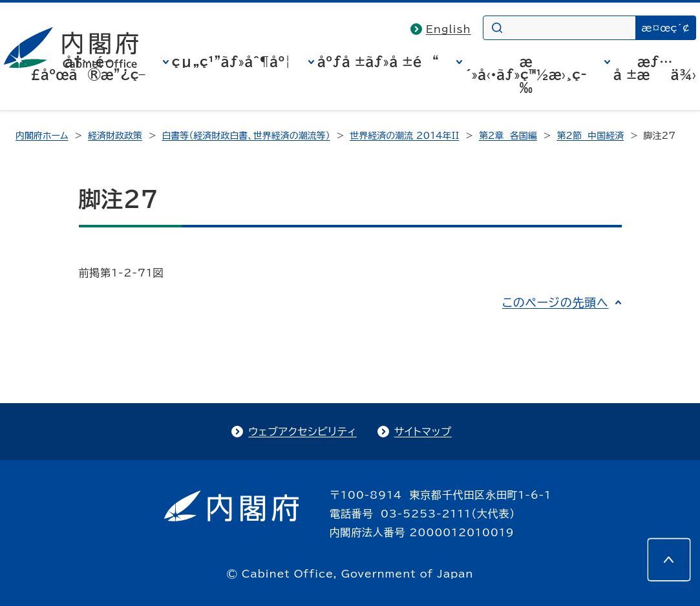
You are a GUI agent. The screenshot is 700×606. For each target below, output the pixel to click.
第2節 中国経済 (590, 136)
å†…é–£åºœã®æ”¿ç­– (88, 68)
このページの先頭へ (556, 302)
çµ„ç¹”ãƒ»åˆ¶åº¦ (231, 61)
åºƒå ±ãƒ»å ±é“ (378, 61)
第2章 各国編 (508, 136)
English (449, 29)
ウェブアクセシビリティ (302, 432)
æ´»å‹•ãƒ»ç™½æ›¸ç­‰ (526, 74)
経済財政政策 (115, 136)
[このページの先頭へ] (669, 559)
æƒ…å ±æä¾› (655, 68)
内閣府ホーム (42, 136)
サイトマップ (423, 432)
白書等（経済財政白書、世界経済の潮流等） (246, 136)
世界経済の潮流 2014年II (404, 136)
